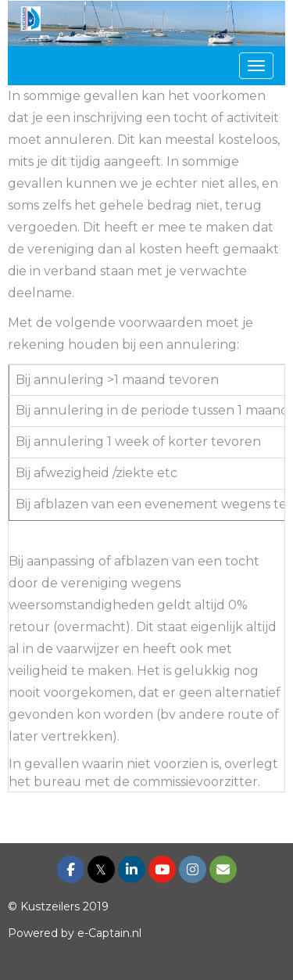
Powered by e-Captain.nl (75, 933)
